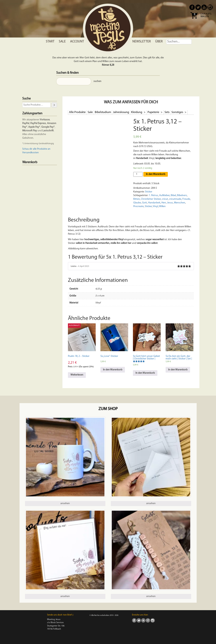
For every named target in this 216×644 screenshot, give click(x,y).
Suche (26, 99)
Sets (167, 112)
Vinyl (155, 206)
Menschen (180, 203)
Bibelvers (182, 195)
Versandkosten (30, 153)
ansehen (65, 503)
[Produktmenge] (138, 174)
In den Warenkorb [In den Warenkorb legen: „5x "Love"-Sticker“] (113, 370)
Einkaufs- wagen (206, 15)
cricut (165, 199)
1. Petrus (153, 195)
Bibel (173, 195)
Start (50, 42)
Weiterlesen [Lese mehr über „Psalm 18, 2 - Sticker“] (77, 375)
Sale (62, 42)
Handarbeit (154, 203)
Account (77, 42)
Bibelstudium (103, 112)
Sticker (149, 192)
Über (159, 42)
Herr (164, 203)
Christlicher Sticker (151, 199)
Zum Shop (108, 409)
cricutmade (175, 199)
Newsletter (142, 42)
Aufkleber (164, 195)
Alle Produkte (77, 112)
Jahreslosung (121, 112)
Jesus (170, 203)
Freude (186, 199)
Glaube (137, 203)
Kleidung (137, 112)
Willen (162, 206)
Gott (145, 203)
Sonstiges (178, 112)
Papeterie (154, 112)
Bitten (137, 199)
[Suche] (54, 105)
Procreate (138, 206)
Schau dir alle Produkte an (36, 149)
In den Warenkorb (156, 174)
